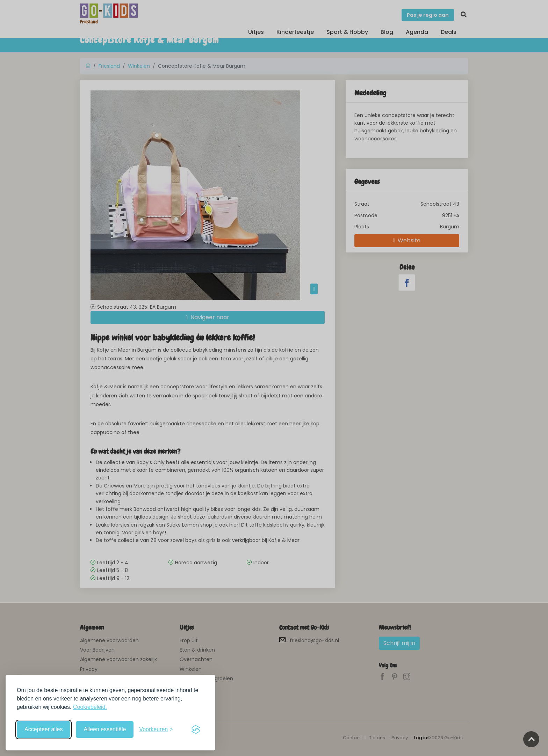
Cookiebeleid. (90, 707)
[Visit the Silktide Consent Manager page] (196, 729)
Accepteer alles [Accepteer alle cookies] (44, 729)
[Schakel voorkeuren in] (156, 729)
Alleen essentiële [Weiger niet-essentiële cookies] (105, 729)
